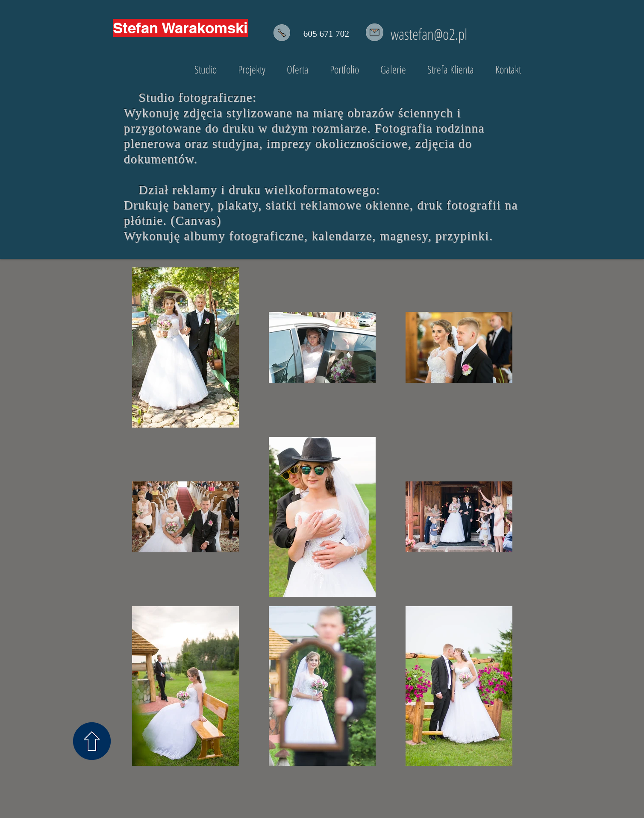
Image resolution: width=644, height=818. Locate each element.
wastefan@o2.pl (429, 34)
